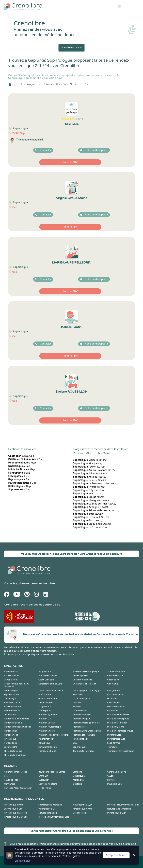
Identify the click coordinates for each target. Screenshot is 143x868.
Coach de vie (113, 680)
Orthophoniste (80, 711)
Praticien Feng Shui (82, 719)
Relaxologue (44, 743)
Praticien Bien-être (82, 715)
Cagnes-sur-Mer (94, 504)
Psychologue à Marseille (16, 813)
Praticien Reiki (11, 731)
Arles (88, 494)
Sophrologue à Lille (13, 809)
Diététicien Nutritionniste (51, 691)
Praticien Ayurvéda (48, 715)
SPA (75, 743)
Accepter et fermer (116, 855)
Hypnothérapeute (13, 703)
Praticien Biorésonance (118, 715)
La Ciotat (90, 527)
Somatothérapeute (48, 747)
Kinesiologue (113, 703)
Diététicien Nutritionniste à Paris (123, 805)
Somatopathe (11, 747)
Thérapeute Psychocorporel (121, 751)
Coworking (113, 684)
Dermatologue (11, 691)
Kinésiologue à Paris (83, 809)
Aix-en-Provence (94, 470)
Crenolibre (11, 583)
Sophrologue (28, 84)
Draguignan (92, 524)
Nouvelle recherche (72, 48)
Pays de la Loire (115, 784)
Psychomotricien (46, 739)
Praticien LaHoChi (47, 723)
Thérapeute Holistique (84, 751)
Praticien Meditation (117, 723)
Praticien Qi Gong (116, 727)
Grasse (89, 497)
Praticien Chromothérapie (17, 719)
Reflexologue (10, 743)
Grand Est (43, 776)
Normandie (10, 784)
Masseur (77, 707)
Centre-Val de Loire (117, 772)
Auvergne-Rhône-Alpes (15, 772)
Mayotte (111, 780)
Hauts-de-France (12, 780)
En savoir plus (23, 861)
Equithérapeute (12, 695)
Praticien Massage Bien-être (87, 723)
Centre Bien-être (115, 676)
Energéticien (113, 691)
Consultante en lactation (85, 684)
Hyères (89, 487)
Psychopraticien (81, 739)
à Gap (21, 456)
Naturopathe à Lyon (83, 805)
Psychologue (10, 739)
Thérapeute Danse (13, 751)
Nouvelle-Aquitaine (48, 784)
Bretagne (77, 772)
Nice (88, 463)
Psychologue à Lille (47, 809)
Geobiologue (10, 699)
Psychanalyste (114, 735)
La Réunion (44, 780)
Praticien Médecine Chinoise (18, 727)
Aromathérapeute (116, 672)
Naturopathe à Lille (48, 813)
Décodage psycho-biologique (87, 691)
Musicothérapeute (116, 707)
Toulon (89, 467)
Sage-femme (114, 743)
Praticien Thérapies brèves (120, 731)
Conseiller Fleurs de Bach (50, 684)
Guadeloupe (79, 776)
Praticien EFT (45, 719)
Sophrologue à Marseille (50, 805)
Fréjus (89, 490)
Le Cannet (91, 517)
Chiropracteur (11, 680)
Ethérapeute (45, 695)
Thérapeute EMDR (47, 751)
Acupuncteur (45, 672)
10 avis (80, 119)
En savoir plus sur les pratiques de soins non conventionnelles (39, 654)
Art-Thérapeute (12, 676)
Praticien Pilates (81, 727)
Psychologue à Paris (14, 805)
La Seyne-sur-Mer (95, 484)
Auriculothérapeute (48, 676)
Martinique (78, 780)
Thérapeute (113, 747)
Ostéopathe (10, 715)
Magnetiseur (45, 707)
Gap (87, 84)
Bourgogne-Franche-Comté (52, 772)
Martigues (91, 500)
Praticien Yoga (11, 735)
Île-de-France (45, 788)
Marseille (90, 460)
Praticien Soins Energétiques (87, 731)
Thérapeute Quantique (15, 755)
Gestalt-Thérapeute (48, 699)
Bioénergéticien (81, 676)
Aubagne (90, 507)
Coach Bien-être (46, 680)
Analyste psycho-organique (86, 672)
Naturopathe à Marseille (119, 809)
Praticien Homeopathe (118, 719)
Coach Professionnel (83, 680)
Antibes (89, 477)
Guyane (111, 776)
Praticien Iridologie (13, 723)
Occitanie (77, 784)
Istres (88, 514)
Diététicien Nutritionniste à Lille (54, 817)
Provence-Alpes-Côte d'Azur (60, 84)
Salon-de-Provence (96, 510)
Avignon (90, 473)
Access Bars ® (11, 672)
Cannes (89, 480)
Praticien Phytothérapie (50, 727)
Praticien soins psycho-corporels (54, 735)
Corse (7, 776)
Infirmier (77, 703)
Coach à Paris (79, 813)
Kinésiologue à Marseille (16, 817)
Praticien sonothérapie (84, 735)
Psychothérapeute (116, 739)
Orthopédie (113, 711)
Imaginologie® (45, 703)
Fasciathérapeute (116, 695)
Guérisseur (113, 699)
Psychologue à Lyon (117, 813)
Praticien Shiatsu (46, 731)
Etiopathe (78, 695)
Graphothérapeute (82, 699)
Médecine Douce (12, 711)
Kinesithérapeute (12, 707)
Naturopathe (45, 711)
